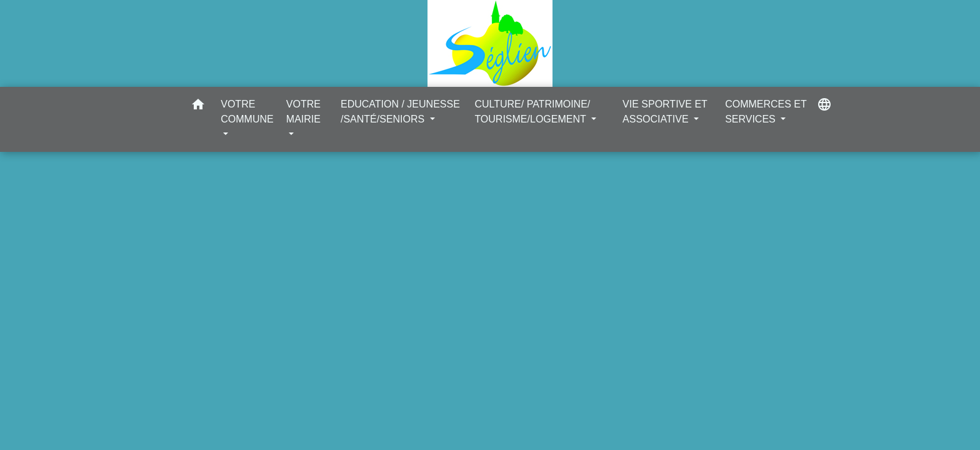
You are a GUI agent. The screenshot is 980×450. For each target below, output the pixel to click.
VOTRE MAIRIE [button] (303, 112)
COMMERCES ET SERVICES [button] (766, 112)
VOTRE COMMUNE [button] (247, 112)
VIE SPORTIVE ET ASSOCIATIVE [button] (665, 112)
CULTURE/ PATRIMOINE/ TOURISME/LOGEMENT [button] (532, 112)
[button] (198, 107)
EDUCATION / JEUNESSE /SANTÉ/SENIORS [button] (400, 112)
